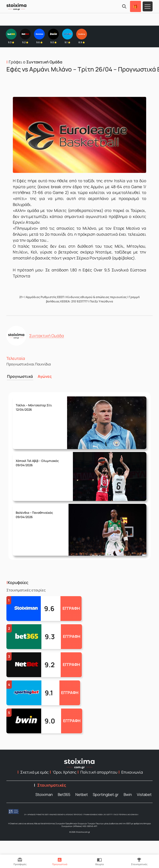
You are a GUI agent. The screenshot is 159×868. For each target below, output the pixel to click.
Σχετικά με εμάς (34, 772)
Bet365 (64, 794)
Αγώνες (43, 376)
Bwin (128, 794)
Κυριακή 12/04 (40, 404)
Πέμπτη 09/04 (43, 460)
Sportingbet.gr (106, 794)
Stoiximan (44, 794)
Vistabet (144, 794)
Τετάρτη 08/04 (41, 511)
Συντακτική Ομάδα (47, 336)
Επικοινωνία (132, 772)
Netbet (82, 794)
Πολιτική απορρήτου (99, 772)
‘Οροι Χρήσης (64, 772)
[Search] (124, 6)
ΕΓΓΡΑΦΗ (71, 608)
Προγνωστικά (19, 376)
